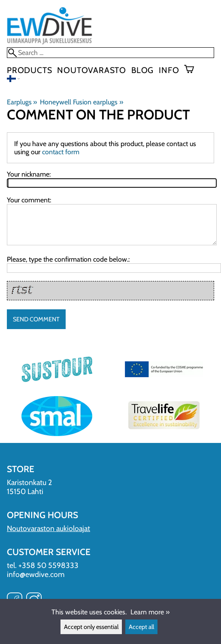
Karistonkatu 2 (29, 482)
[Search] (110, 53)
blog (142, 70)
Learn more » (150, 612)
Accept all (141, 627)
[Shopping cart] (192, 70)
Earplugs (22, 102)
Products (29, 70)
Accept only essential (91, 627)
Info (169, 70)
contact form (61, 152)
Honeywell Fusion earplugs (81, 102)
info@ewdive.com (36, 574)
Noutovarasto (92, 70)
